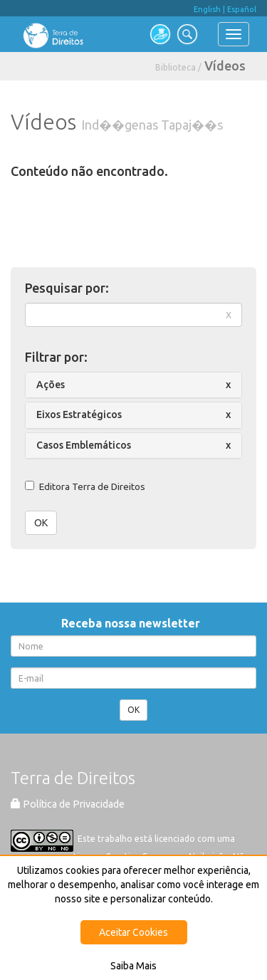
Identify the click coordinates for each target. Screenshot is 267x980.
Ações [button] (51, 385)
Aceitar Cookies (133, 932)
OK (41, 523)
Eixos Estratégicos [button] (79, 415)
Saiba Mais (133, 966)
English (207, 9)
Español (242, 9)
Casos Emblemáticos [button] (84, 445)
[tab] (133, 385)
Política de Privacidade (68, 804)
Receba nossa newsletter (133, 623)
